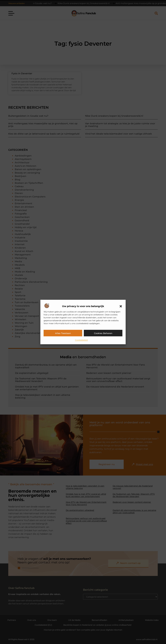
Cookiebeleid (81, 340)
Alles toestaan (63, 333)
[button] (121, 306)
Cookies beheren (103, 333)
